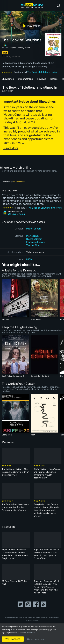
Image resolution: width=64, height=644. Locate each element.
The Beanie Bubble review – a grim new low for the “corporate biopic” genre (15, 507)
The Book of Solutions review (42, 72)
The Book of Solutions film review (45, 208)
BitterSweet (36, 319)
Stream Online (26, 79)
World (27, 48)
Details (54, 79)
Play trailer (30, 26)
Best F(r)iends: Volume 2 (13, 376)
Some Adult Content (40, 376)
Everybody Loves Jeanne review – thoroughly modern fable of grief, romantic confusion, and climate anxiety (47, 510)
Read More (31, 633)
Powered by (14, 182)
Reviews (42, 79)
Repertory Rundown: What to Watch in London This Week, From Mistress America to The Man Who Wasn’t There (46, 587)
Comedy (20, 48)
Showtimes (8, 79)
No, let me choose (36, 639)
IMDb (29, 259)
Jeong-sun (7, 435)
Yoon (33, 435)
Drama (13, 48)
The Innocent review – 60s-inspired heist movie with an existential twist (15, 472)
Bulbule (5, 319)
